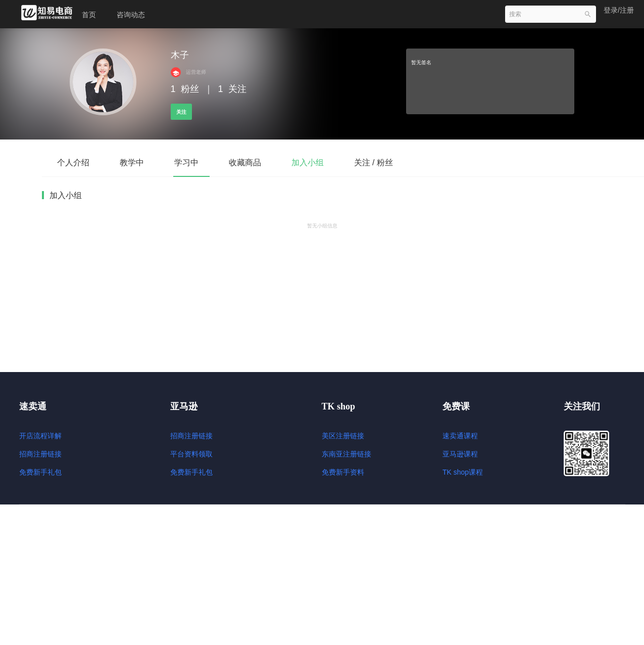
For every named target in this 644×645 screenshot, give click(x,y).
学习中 (186, 163)
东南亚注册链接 (346, 454)
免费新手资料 (343, 472)
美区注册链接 (343, 436)
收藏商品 (245, 163)
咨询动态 (131, 15)
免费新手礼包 (40, 472)
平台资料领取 (191, 454)
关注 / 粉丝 (374, 163)
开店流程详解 (40, 436)
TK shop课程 (463, 472)
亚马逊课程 (460, 454)
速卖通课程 (460, 436)
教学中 (132, 163)
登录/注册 (619, 10)
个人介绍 (73, 163)
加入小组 (308, 163)
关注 (181, 112)
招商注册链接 (40, 454)
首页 (89, 15)
